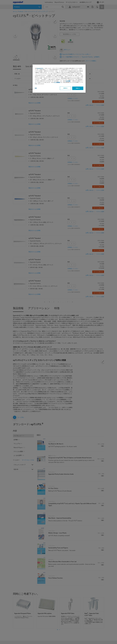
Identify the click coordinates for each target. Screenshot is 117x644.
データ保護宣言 (57, 82)
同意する (78, 88)
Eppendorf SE (40, 68)
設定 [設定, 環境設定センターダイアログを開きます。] (36, 88)
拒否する (65, 88)
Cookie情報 (68, 81)
